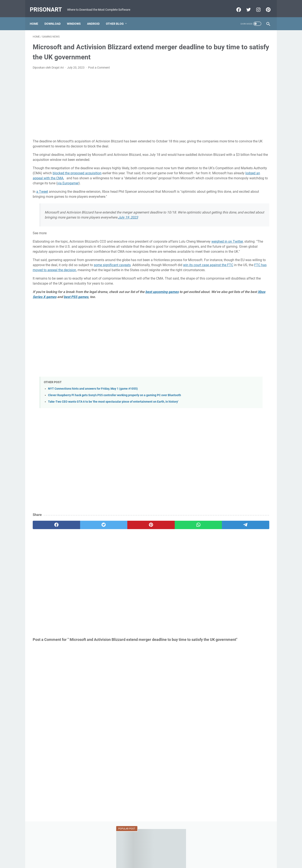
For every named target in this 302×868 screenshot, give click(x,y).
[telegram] (175, 551)
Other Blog (118, 17)
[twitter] (80, 551)
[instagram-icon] (255, 5)
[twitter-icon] (245, 5)
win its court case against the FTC (138, 286)
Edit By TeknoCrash (171, 861)
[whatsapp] (144, 551)
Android (96, 17)
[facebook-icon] (235, 5)
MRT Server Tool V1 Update (230, 224)
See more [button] (40, 239)
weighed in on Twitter (74, 252)
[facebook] (49, 551)
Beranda (151, 853)
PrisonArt (49, 5)
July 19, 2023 (72, 223)
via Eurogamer (156, 184)
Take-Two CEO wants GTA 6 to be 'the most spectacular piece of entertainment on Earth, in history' (113, 428)
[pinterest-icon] (265, 5)
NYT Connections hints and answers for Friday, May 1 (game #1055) (93, 415)
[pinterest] (112, 551)
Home (37, 17)
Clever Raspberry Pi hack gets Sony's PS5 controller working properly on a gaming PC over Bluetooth (115, 421)
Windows (77, 17)
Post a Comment (99, 63)
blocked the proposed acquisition (160, 169)
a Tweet (42, 192)
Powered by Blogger (144, 861)
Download (55, 17)
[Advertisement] (112, 100)
